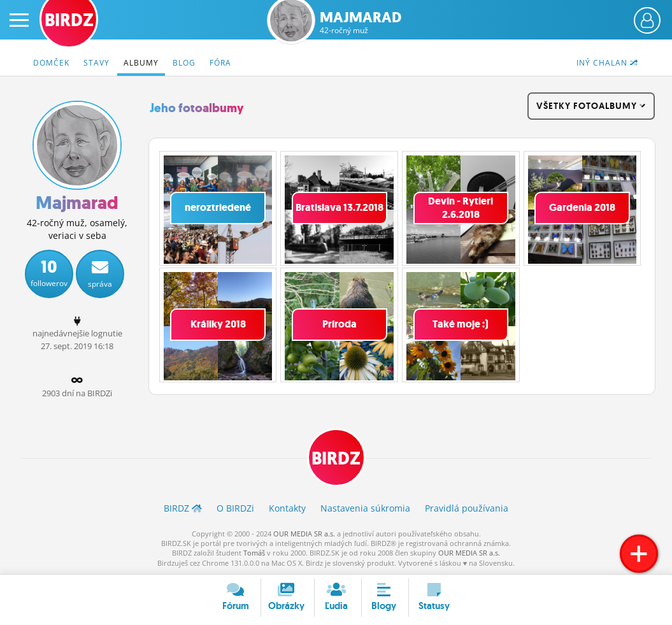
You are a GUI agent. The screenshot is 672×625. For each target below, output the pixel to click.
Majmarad (361, 23)
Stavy (97, 63)
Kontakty (287, 508)
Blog (184, 63)
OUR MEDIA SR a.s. (304, 534)
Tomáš (254, 553)
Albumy (141, 63)
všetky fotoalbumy (591, 106)
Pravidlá (467, 508)
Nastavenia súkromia (365, 508)
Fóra (220, 63)
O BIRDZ (235, 508)
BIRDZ (336, 458)
